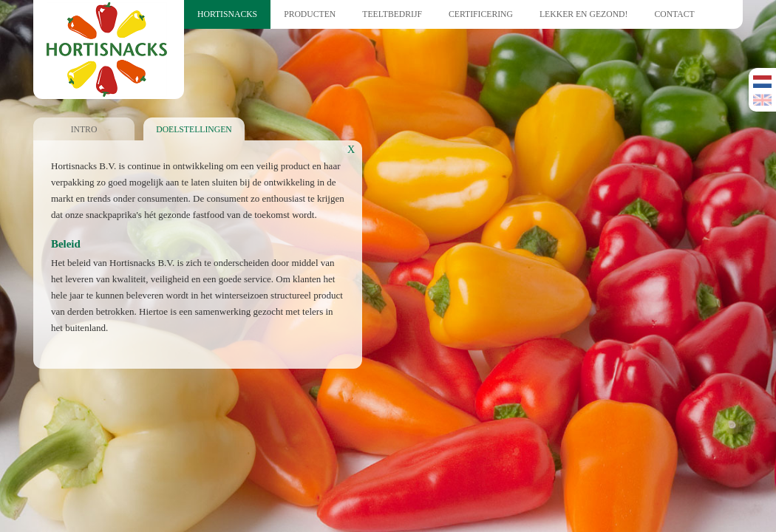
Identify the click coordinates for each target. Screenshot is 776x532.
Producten (310, 14)
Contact (674, 14)
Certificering (481, 14)
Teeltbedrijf (392, 14)
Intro (84, 130)
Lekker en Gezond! (583, 14)
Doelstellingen (194, 130)
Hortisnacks (227, 14)
